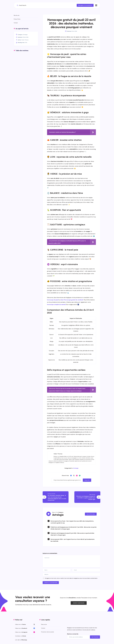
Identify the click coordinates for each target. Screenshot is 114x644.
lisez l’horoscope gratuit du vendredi (72, 300)
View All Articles (91, 514)
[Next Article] (87, 497)
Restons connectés (73, 634)
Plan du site (17, 15)
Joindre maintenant (79, 603)
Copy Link (87, 480)
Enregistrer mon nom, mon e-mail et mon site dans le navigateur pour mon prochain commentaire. (71, 578)
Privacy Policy (17, 19)
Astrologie (76, 468)
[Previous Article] (56, 497)
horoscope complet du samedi (56, 304)
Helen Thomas (25, 40)
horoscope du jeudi (53, 300)
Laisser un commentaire (51, 583)
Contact (16, 23)
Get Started (95, 637)
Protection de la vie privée (48, 632)
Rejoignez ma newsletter (85, 5)
